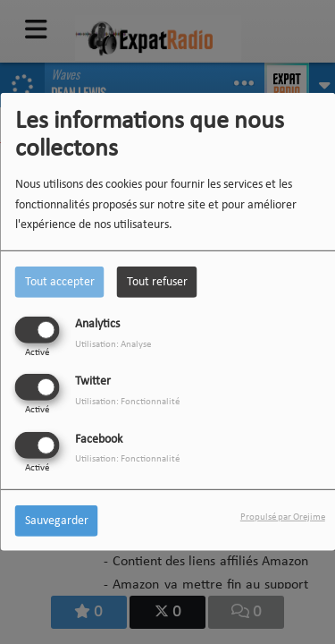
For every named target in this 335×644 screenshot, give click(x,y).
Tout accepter (60, 282)
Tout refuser (157, 282)
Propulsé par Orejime (283, 517)
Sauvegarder (57, 520)
